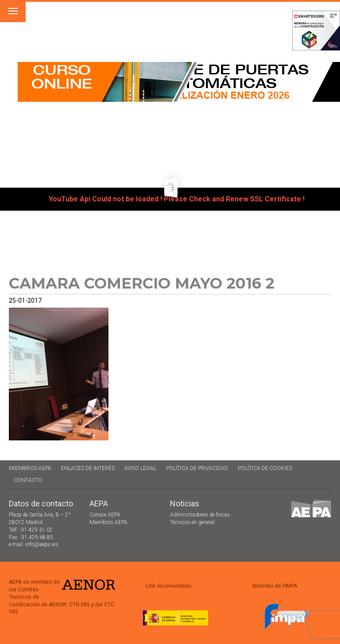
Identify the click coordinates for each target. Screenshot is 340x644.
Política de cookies (265, 468)
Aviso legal (140, 468)
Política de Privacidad (197, 468)
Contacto (28, 480)
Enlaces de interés (88, 468)
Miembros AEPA (30, 468)
